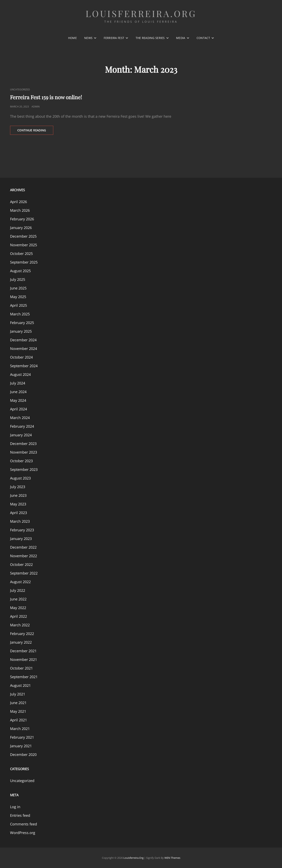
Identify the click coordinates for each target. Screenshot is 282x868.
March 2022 (20, 625)
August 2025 (20, 271)
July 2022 (18, 590)
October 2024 (21, 357)
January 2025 (21, 331)
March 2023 (20, 521)
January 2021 (21, 746)
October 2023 (21, 461)
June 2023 (18, 495)
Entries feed (20, 815)
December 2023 (23, 444)
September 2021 (24, 677)
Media (181, 38)
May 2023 (18, 504)
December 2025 (23, 236)
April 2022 (18, 616)
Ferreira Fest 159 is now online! (46, 97)
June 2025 (18, 288)
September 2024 (24, 366)
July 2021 (18, 694)
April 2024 (18, 409)
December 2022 (23, 547)
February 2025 (22, 323)
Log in (15, 807)
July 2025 (18, 279)
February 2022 (22, 634)
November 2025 (24, 245)
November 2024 (24, 349)
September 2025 (24, 262)
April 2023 (18, 513)
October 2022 (21, 564)
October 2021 (21, 668)
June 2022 (18, 599)
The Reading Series (150, 38)
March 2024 (20, 418)
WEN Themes (172, 858)
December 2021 (23, 651)
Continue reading (35, 131)
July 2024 (18, 383)
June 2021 (18, 703)
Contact (203, 38)
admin (36, 107)
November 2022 (24, 556)
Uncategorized (20, 89)
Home (72, 38)
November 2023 (24, 452)
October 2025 (21, 254)
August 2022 (20, 582)
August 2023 (20, 478)
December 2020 (23, 755)
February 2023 (22, 530)
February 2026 (22, 219)
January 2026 (21, 228)
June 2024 (18, 392)
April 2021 (18, 720)
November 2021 (24, 659)
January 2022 (21, 642)
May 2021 (18, 711)
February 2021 (22, 737)
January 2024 (21, 435)
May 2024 (18, 400)
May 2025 (18, 297)
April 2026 (18, 202)
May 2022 (18, 608)
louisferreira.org (141, 13)
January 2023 (21, 539)
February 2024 (22, 426)
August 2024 (20, 374)
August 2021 (20, 685)
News (88, 38)
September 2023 (24, 469)
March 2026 (20, 210)
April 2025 (18, 305)
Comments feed (24, 824)
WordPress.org (23, 833)
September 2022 (24, 573)
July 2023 (18, 487)
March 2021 (20, 729)
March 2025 (20, 314)
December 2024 (23, 340)
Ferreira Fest (114, 38)
